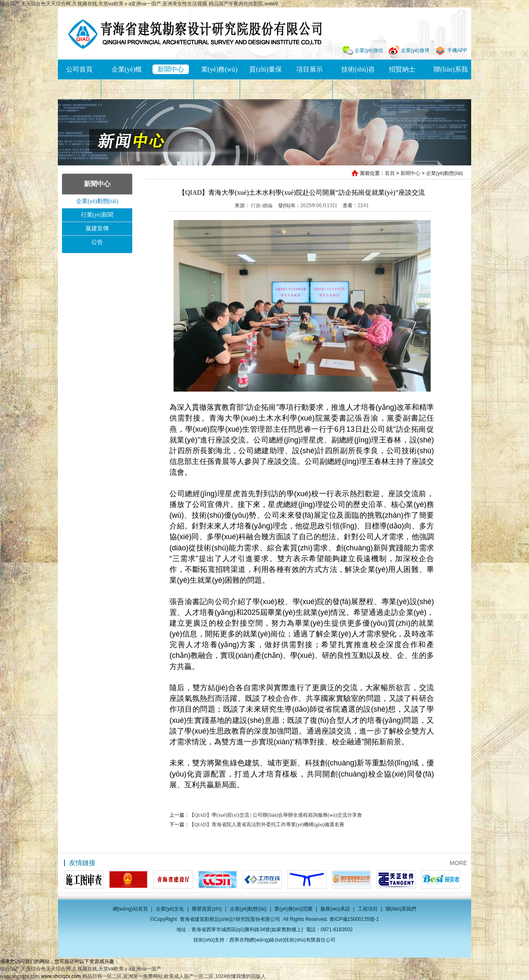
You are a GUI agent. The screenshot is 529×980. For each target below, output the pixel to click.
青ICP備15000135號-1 (354, 919)
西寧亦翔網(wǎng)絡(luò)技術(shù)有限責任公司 (282, 940)
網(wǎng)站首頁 (130, 909)
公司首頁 (79, 69)
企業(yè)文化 (170, 909)
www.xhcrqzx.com (20, 976)
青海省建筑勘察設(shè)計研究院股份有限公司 (195, 34)
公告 (97, 242)
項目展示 (310, 69)
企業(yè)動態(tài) (444, 173)
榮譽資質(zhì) (207, 909)
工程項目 (368, 909)
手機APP (457, 50)
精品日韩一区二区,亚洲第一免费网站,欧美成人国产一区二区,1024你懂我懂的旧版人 (174, 976)
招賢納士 (402, 69)
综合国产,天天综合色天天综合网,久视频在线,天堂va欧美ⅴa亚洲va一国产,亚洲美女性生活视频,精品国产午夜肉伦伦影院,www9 (139, 4)
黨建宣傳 (97, 228)
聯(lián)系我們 (401, 909)
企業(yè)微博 (415, 50)
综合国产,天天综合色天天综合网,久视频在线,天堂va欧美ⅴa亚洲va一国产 (81, 969)
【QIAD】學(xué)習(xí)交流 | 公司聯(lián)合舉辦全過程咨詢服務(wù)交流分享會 (276, 815)
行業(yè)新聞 (97, 215)
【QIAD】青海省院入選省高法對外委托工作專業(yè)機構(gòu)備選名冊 (267, 825)
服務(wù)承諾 (335, 909)
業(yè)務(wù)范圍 (293, 909)
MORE (458, 863)
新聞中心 (171, 69)
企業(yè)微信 (369, 50)
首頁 (390, 173)
